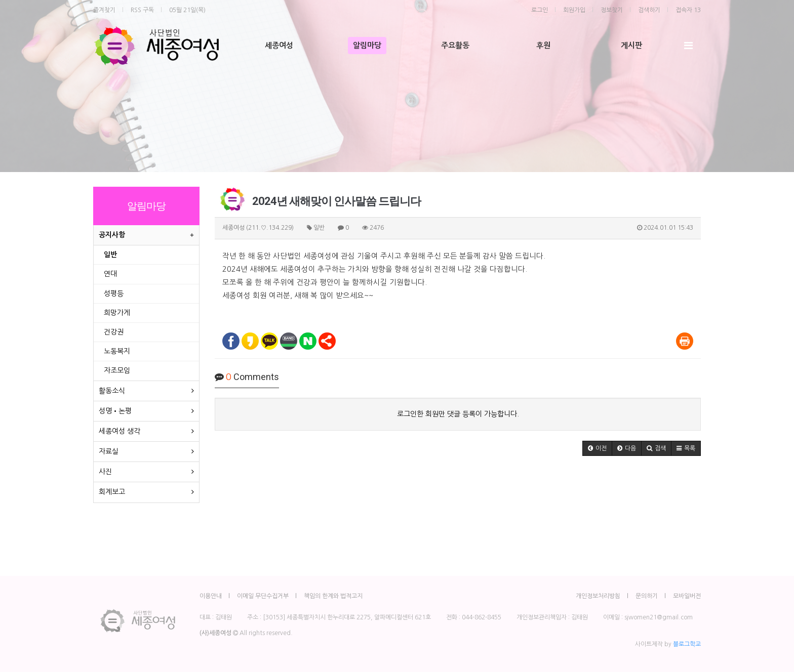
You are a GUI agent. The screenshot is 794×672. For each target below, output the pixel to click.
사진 (105, 472)
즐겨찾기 (104, 10)
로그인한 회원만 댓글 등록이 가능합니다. (458, 414)
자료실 (109, 451)
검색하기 (649, 10)
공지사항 (112, 235)
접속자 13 (688, 10)
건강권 (114, 332)
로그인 (540, 10)
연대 (110, 274)
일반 (110, 255)
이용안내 (211, 596)
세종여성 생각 (120, 431)
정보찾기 (612, 10)
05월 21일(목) (187, 10)
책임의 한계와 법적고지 (333, 596)
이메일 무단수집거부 (263, 596)
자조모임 (117, 370)
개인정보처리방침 (598, 596)
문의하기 (647, 596)
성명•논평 (115, 411)
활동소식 (112, 391)
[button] (597, 448)
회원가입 (574, 10)
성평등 (114, 293)
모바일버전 (687, 596)
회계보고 (112, 492)
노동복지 (117, 351)
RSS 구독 (142, 10)
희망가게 (117, 313)
